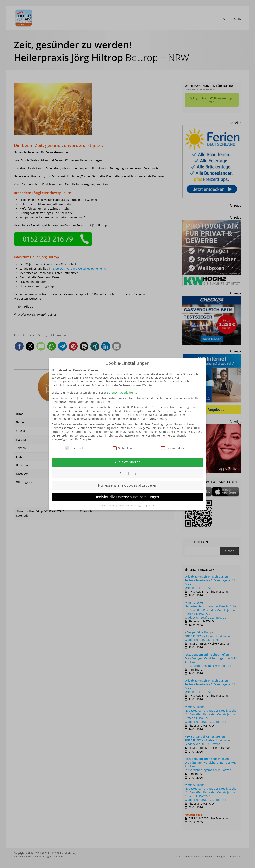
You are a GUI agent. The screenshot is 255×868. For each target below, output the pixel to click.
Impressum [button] (149, 506)
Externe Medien (174, 448)
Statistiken (122, 448)
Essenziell (74, 448)
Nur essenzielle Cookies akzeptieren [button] (128, 485)
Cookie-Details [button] (108, 506)
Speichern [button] (128, 474)
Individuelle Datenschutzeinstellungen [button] (127, 497)
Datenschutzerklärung (122, 393)
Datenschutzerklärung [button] (130, 506)
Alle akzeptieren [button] (127, 462)
